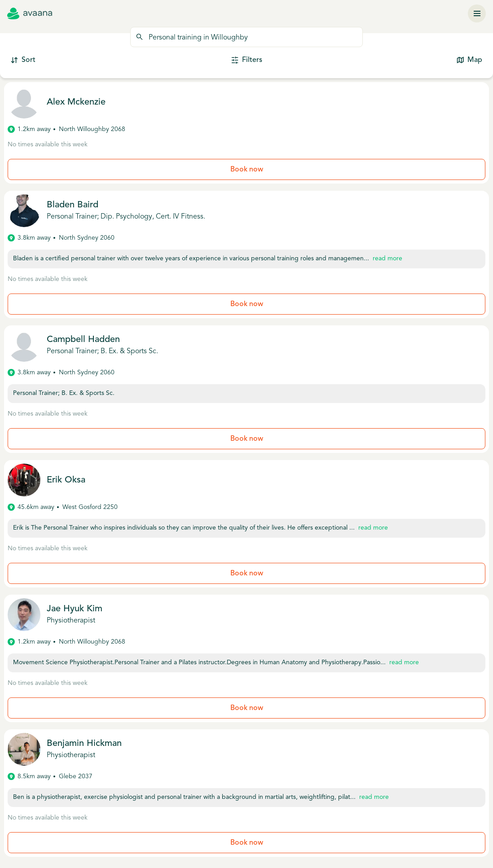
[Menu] (477, 13)
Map (469, 60)
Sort (23, 60)
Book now (247, 170)
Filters (247, 60)
